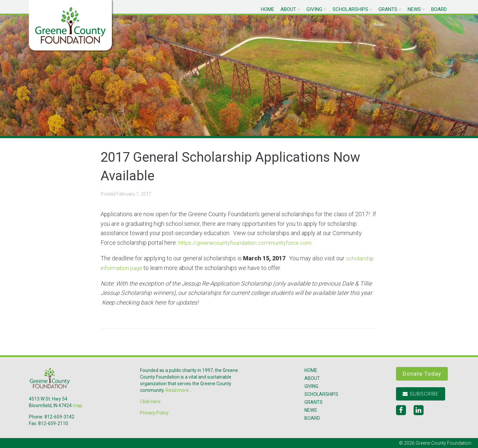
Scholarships (350, 9)
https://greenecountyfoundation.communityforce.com (247, 243)
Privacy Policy (154, 413)
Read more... (179, 390)
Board (439, 9)
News (414, 9)
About (288, 9)
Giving (314, 9)
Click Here (150, 402)
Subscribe (421, 394)
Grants (388, 9)
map (78, 405)
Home (268, 9)
